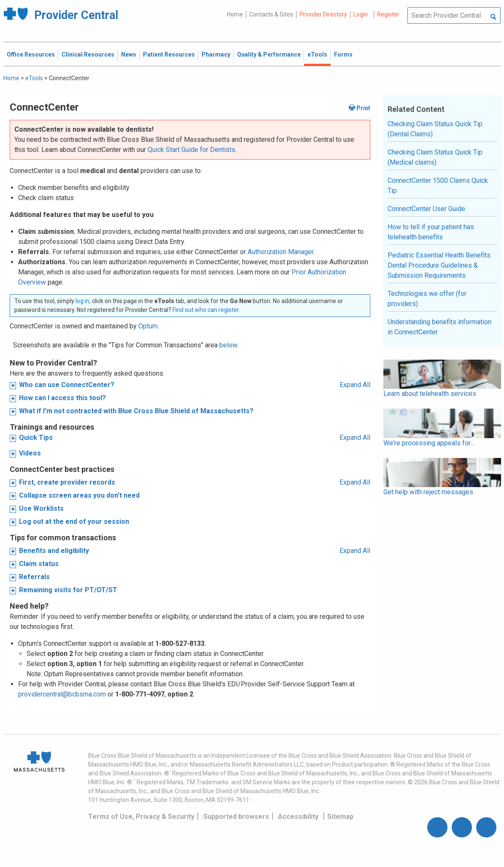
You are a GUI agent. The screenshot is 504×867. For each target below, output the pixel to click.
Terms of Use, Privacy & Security (141, 817)
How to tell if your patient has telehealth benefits (431, 232)
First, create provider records (67, 482)
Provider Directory (323, 14)
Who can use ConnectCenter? (67, 385)
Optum (148, 326)
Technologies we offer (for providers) (427, 299)
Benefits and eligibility (54, 551)
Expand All (355, 385)
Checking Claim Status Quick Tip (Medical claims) (435, 157)
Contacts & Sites (271, 14)
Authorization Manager (280, 252)
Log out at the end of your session (74, 522)
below (228, 345)
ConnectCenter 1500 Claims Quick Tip (438, 186)
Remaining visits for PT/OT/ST (68, 590)
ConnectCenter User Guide (426, 209)
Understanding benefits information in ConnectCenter (439, 327)
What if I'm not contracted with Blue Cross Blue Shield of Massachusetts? (136, 411)
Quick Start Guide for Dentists (191, 150)
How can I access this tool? (62, 398)
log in (82, 301)
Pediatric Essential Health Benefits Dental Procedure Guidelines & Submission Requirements (439, 265)
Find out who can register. (206, 310)
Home (235, 14)
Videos (30, 453)
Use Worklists (41, 508)
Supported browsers (236, 817)
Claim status (39, 564)
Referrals (34, 577)
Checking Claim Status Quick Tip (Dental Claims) (435, 129)
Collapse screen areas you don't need (79, 495)
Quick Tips (36, 438)
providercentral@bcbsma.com (62, 694)
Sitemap (340, 817)
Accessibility (298, 817)
